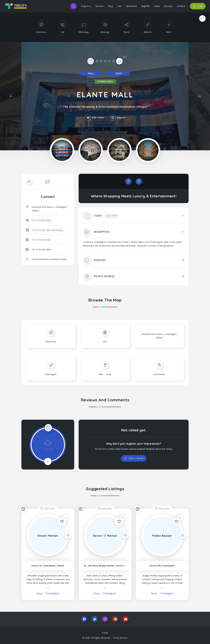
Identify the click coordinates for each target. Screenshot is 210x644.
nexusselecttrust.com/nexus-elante (49, 259)
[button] (134, 218)
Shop (119, 73)
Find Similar (159, 374)
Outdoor (181, 6)
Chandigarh (105, 82)
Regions (86, 6)
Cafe (119, 6)
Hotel (157, 6)
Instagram (105, 619)
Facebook (84, 619)
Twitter (95, 619)
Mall (91, 73)
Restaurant (132, 6)
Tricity (105, 633)
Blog (110, 6)
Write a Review (136, 458)
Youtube (126, 619)
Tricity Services (120, 638)
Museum (168, 6)
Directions (51, 342)
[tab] (134, 218)
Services (100, 6)
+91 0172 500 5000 (41, 220)
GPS (105, 342)
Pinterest (115, 619)
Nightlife (146, 6)
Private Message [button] (104, 276)
